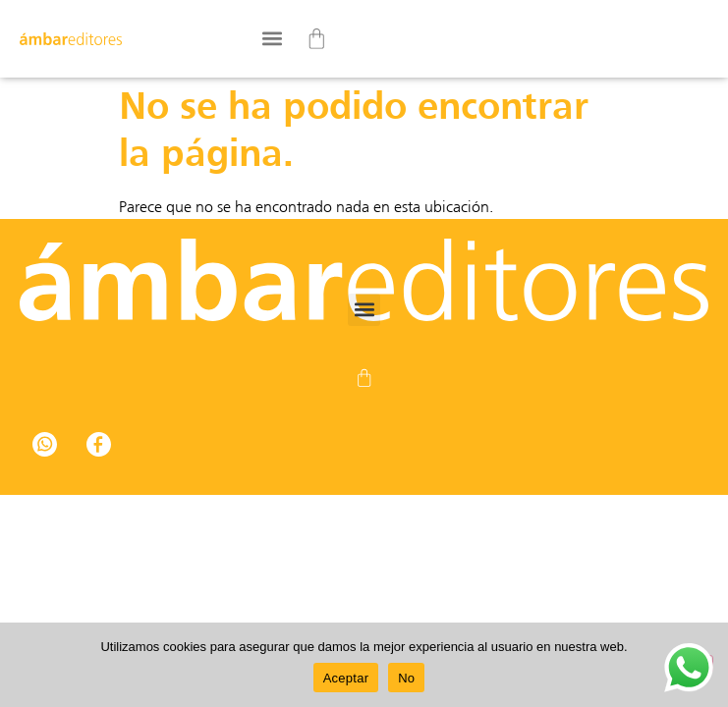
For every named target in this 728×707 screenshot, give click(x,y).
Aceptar (346, 678)
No (406, 678)
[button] (272, 39)
